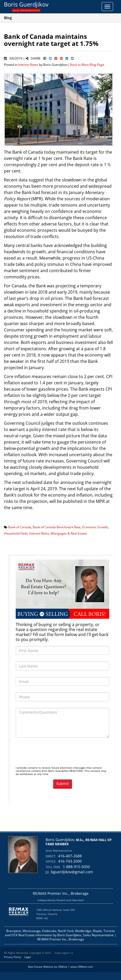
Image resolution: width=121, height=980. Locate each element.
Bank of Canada (20, 527)
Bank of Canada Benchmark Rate (57, 527)
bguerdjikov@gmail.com (72, 872)
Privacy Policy (12, 957)
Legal (28, 957)
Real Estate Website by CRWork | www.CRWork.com (60, 967)
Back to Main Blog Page (87, 64)
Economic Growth (95, 527)
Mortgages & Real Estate (69, 533)
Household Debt (16, 533)
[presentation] (56, 755)
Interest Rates (28, 64)
